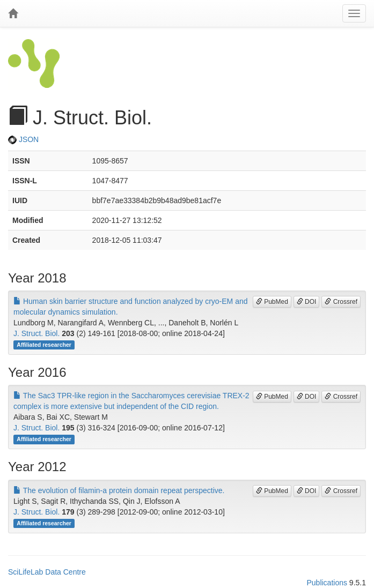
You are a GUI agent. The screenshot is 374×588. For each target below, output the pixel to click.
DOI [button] (307, 302)
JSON (23, 139)
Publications (327, 583)
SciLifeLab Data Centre (47, 572)
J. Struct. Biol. (36, 333)
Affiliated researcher (44, 345)
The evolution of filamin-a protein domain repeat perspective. (119, 490)
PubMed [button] (272, 302)
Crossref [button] (341, 302)
